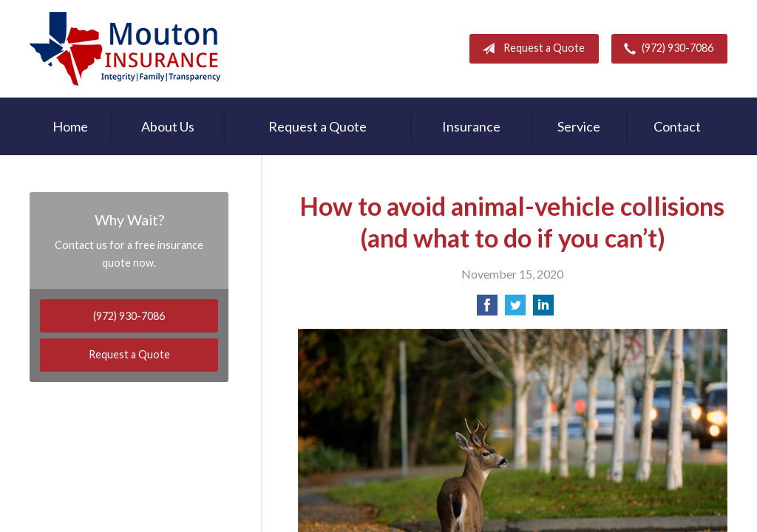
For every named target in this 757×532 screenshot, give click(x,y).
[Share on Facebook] (487, 309)
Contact (677, 126)
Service (579, 126)
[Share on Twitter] (515, 309)
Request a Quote (530, 49)
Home (70, 126)
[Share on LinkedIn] (543, 309)
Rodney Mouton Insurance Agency (125, 49)
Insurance (471, 126)
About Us (168, 126)
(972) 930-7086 (666, 49)
